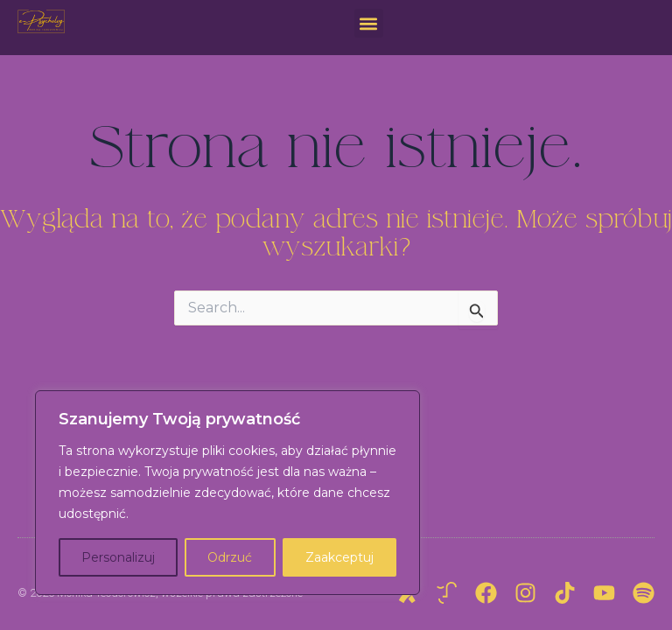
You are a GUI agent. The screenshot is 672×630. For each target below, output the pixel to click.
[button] (369, 23)
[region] (227, 493)
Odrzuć (230, 557)
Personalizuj (118, 557)
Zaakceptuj (339, 557)
